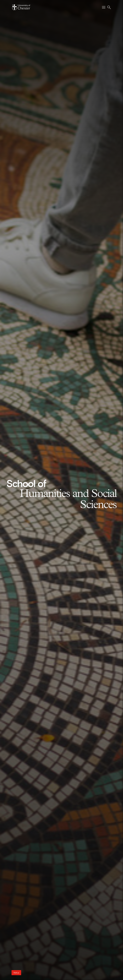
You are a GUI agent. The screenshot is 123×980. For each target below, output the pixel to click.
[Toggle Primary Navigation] (104, 7)
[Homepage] (21, 7)
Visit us (16, 973)
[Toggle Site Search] (109, 7)
